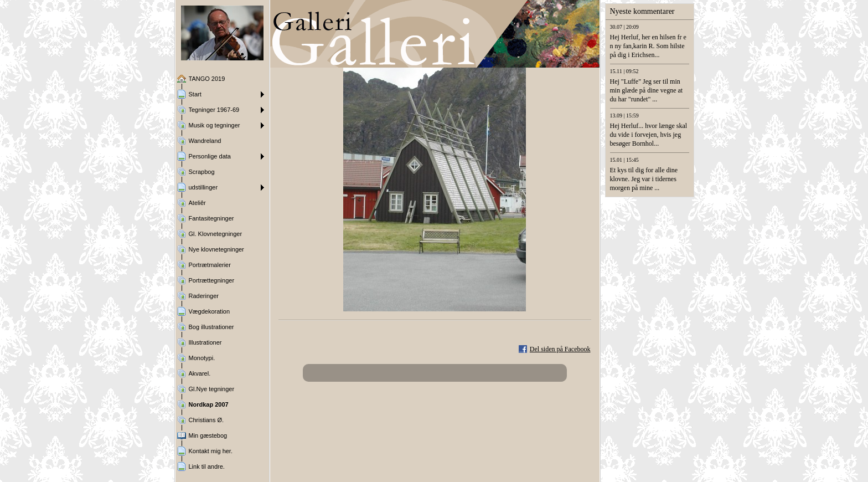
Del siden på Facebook (560, 349)
